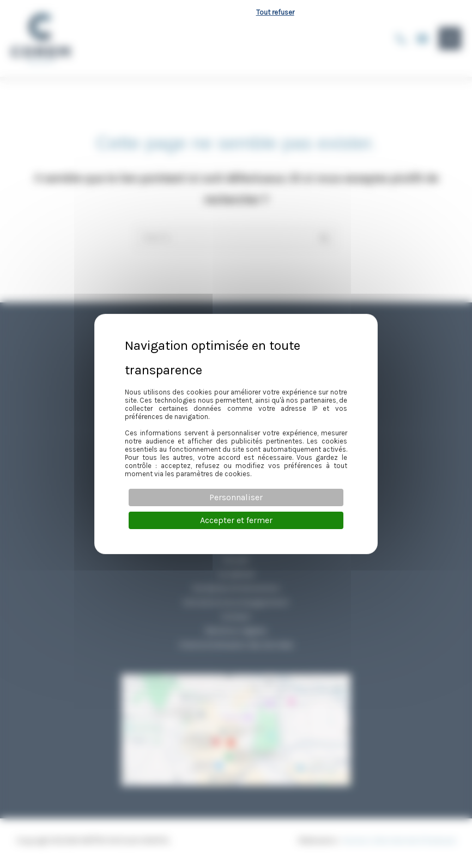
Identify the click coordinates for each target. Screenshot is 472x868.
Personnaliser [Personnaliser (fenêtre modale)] (236, 497)
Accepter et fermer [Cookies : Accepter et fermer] (236, 520)
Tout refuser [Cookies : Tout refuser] (275, 12)
